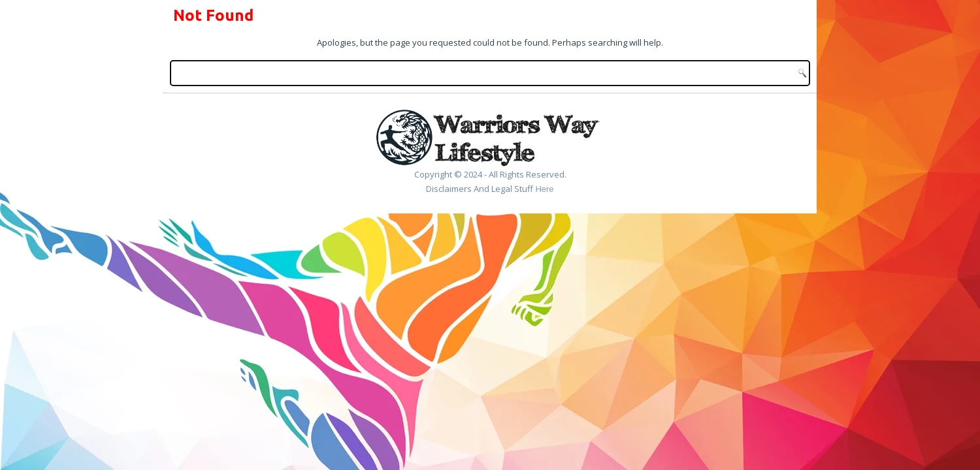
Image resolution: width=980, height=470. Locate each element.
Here (544, 189)
